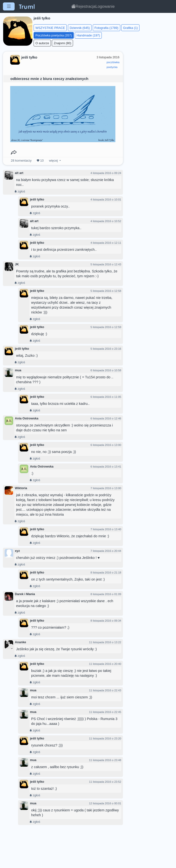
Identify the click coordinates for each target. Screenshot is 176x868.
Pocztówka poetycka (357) (54, 35)
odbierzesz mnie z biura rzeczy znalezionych (49, 79)
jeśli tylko (37, 199)
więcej (53, 161)
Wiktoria (21, 488)
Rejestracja (86, 6)
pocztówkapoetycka (113, 65)
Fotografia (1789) (106, 28)
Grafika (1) (130, 28)
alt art (19, 173)
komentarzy (21, 161)
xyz (17, 551)
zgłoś (20, 191)
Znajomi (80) (63, 43)
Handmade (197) (88, 35)
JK (17, 264)
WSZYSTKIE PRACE (50, 28)
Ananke (20, 642)
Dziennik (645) (80, 28)
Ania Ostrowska (27, 418)
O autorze (42, 43)
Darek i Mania (25, 594)
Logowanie (105, 6)
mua (18, 370)
